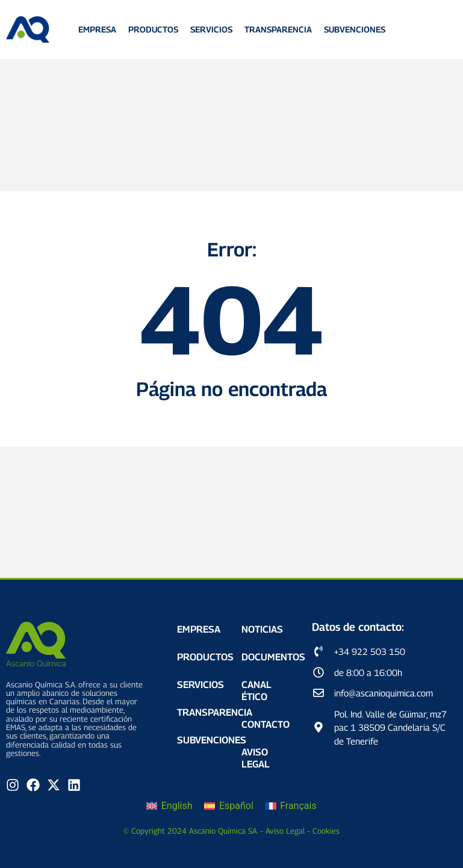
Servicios (211, 30)
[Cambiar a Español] (228, 807)
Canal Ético (256, 691)
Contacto (266, 724)
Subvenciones (355, 30)
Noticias (262, 629)
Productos (153, 30)
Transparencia (278, 30)
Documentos (268, 657)
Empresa (97, 30)
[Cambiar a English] (169, 807)
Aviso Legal (256, 758)
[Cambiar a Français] (291, 807)
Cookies (326, 831)
